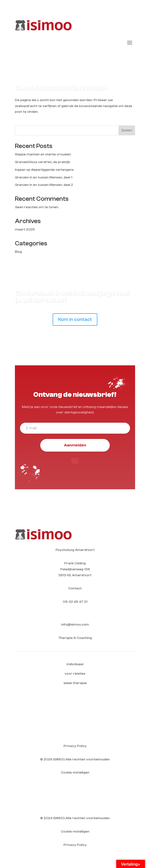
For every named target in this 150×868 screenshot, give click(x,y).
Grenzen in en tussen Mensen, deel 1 (44, 177)
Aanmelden (75, 445)
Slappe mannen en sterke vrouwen (43, 154)
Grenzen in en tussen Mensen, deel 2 (44, 185)
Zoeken (127, 130)
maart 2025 (25, 230)
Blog (18, 252)
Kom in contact (75, 319)
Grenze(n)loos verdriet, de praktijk (42, 162)
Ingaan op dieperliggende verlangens (44, 170)
